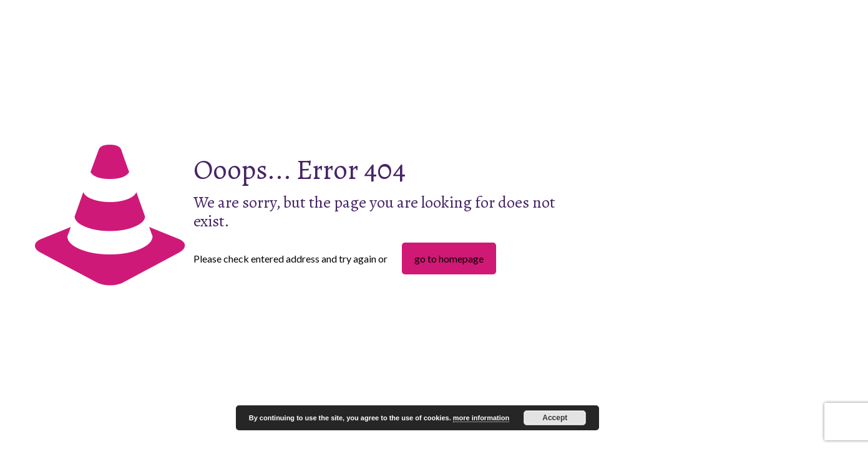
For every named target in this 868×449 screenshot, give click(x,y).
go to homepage (449, 258)
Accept (555, 418)
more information (481, 418)
